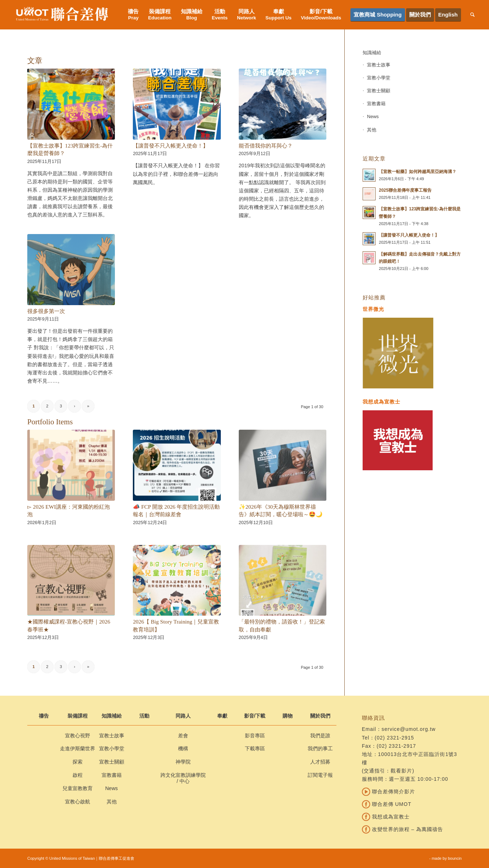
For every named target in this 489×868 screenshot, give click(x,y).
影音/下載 (255, 716)
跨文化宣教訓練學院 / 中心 (183, 778)
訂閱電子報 (320, 775)
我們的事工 (320, 748)
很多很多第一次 (46, 311)
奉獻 (222, 716)
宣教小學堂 (379, 78)
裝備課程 (78, 716)
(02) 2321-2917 (396, 746)
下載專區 (255, 748)
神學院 (183, 762)
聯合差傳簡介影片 (388, 792)
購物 (288, 716)
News (373, 116)
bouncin (455, 858)
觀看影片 (401, 771)
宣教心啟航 (78, 802)
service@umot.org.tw (409, 729)
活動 (144, 716)
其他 (372, 130)
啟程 (78, 775)
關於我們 (320, 716)
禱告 (44, 716)
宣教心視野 (78, 736)
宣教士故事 (379, 65)
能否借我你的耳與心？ (266, 146)
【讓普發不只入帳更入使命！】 (171, 146)
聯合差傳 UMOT (387, 804)
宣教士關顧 (379, 91)
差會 (183, 736)
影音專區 (255, 736)
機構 (183, 748)
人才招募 (320, 762)
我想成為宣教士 (386, 817)
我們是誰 (320, 736)
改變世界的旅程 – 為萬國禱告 (402, 829)
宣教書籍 (376, 104)
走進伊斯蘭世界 (78, 748)
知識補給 (372, 53)
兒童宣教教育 (78, 788)
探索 (78, 762)
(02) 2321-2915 (395, 738)
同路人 (183, 716)
